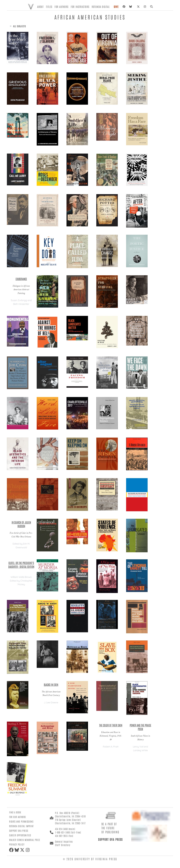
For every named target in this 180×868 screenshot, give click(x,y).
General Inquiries (64, 841)
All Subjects (19, 26)
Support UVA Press (19, 831)
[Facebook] (124, 7)
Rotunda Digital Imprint (21, 826)
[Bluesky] (131, 7)
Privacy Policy (17, 844)
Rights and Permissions (21, 821)
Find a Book (15, 812)
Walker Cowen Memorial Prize (25, 840)
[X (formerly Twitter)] (138, 7)
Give (116, 7)
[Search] (151, 7)
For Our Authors (17, 817)
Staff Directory (63, 845)
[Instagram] (145, 7)
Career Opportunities (20, 835)
